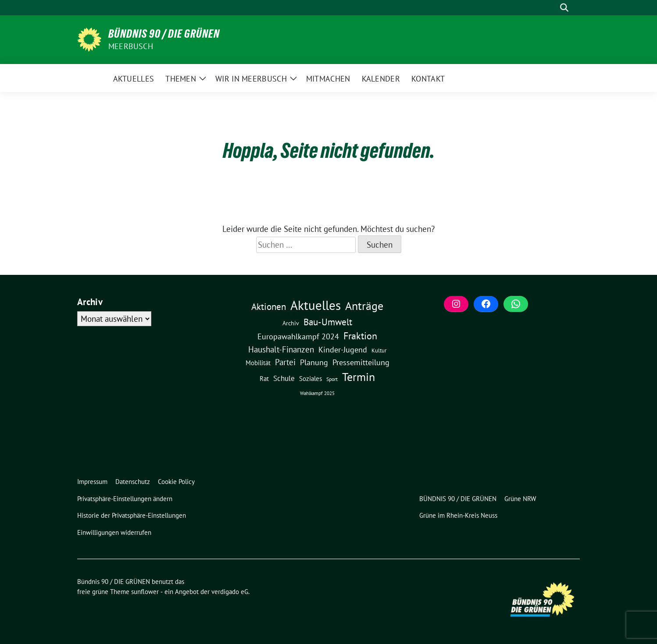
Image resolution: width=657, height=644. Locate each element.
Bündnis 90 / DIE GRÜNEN (164, 34)
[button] (127, 499)
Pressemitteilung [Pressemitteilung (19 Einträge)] (361, 362)
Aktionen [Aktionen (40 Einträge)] (269, 307)
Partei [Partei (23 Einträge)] (285, 362)
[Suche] (552, 8)
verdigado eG (230, 592)
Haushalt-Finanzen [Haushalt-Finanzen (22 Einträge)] (281, 349)
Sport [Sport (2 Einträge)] (332, 379)
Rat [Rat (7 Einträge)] (264, 378)
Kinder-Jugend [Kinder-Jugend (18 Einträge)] (343, 349)
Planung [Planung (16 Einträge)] (314, 362)
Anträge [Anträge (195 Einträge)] (364, 306)
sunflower (145, 592)
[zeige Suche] (564, 8)
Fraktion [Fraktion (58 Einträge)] (360, 336)
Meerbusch (131, 46)
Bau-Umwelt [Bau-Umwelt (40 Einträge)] (328, 322)
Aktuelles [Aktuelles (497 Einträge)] (316, 305)
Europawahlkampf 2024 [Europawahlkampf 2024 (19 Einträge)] (298, 336)
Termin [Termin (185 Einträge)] (359, 377)
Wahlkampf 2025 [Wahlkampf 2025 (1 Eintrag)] (317, 393)
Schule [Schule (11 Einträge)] (284, 378)
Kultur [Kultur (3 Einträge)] (379, 350)
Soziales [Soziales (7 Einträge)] (311, 378)
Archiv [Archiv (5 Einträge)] (291, 323)
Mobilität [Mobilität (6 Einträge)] (258, 363)
